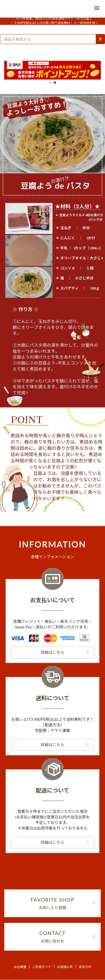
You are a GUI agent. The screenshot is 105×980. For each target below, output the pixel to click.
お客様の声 (65, 967)
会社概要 (20, 967)
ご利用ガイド (42, 967)
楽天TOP (85, 967)
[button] (50, 83)
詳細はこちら (65, 652)
